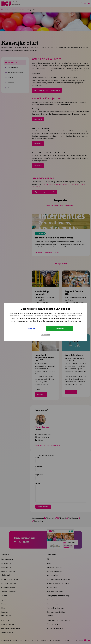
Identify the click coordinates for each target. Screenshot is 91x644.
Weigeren (31, 329)
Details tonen (45, 335)
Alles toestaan (60, 329)
